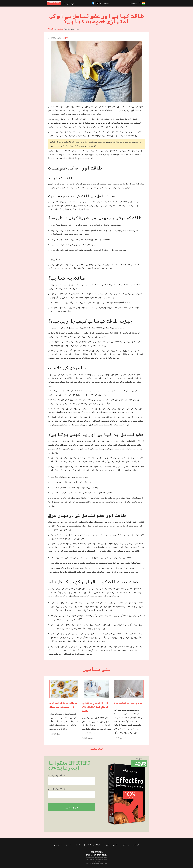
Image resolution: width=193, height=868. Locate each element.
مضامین (116, 845)
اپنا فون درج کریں (57, 788)
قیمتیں (136, 845)
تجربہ (77, 845)
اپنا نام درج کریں (57, 775)
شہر (108, 845)
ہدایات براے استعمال (93, 845)
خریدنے (72, 807)
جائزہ (68, 845)
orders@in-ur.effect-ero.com (97, 855)
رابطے (126, 845)
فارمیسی (58, 845)
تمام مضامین (97, 749)
